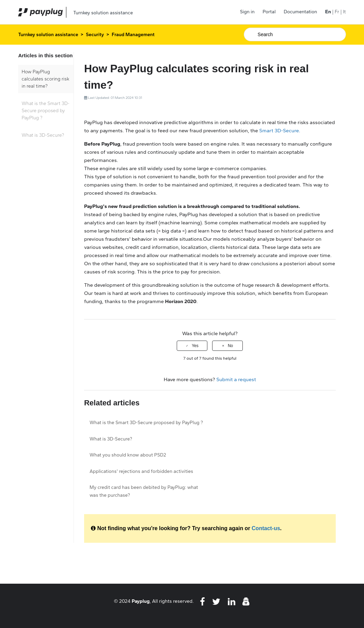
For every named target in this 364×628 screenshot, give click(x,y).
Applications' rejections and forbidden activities (141, 471)
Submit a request (236, 379)
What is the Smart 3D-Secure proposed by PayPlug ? (45, 111)
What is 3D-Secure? (43, 135)
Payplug (141, 601)
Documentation (300, 12)
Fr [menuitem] (337, 12)
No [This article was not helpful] (230, 346)
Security (95, 35)
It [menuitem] (344, 12)
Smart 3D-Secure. (280, 131)
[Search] (295, 34)
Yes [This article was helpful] (195, 346)
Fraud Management (133, 35)
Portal (269, 12)
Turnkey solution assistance (48, 35)
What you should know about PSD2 (128, 455)
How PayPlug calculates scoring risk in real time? (45, 79)
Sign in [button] (247, 12)
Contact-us (266, 528)
